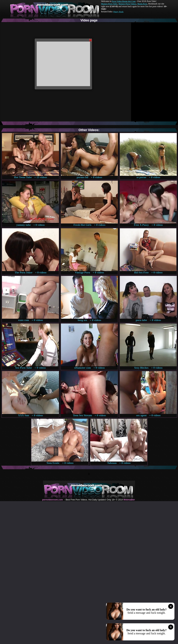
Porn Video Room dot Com (124, 1)
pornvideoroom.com (53, 500)
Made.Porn (142, 4)
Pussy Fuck (118, 12)
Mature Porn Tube (109, 4)
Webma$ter (129, 500)
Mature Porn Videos (127, 4)
